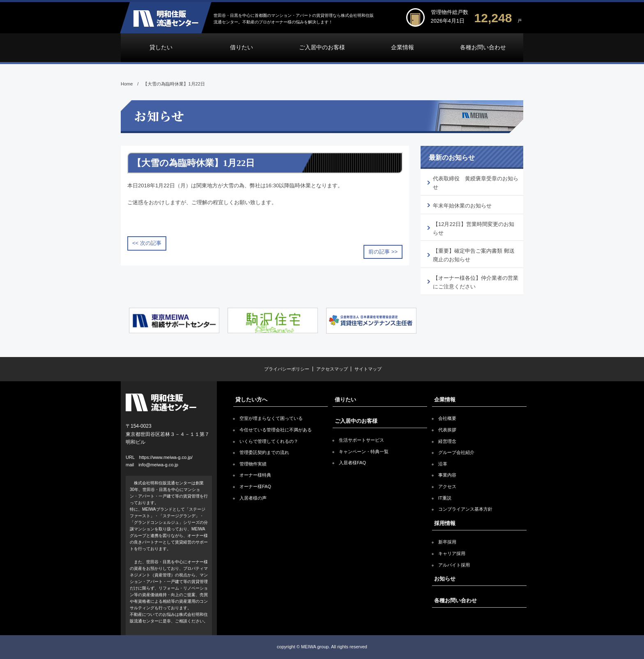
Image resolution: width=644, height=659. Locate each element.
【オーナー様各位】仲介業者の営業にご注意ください (476, 282)
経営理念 (447, 441)
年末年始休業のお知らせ (462, 206)
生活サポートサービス (361, 440)
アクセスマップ (332, 369)
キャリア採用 (452, 553)
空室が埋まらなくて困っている (271, 418)
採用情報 (445, 523)
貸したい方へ (251, 400)
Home (127, 84)
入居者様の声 (253, 498)
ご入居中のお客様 (322, 47)
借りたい (241, 47)
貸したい (161, 47)
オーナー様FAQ (255, 486)
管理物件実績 (253, 464)
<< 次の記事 (147, 243)
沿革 (443, 464)
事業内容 (447, 475)
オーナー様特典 (255, 475)
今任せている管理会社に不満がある (276, 430)
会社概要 (447, 418)
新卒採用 (447, 542)
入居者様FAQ (352, 463)
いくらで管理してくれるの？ (269, 441)
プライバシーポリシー (287, 369)
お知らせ (445, 579)
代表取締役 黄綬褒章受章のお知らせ (476, 183)
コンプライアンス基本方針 (465, 509)
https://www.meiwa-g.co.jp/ (166, 457)
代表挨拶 (447, 430)
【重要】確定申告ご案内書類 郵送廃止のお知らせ (474, 255)
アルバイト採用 (454, 565)
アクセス (447, 486)
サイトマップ (368, 369)
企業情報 (402, 47)
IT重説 (445, 498)
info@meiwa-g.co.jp (158, 465)
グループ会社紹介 (456, 452)
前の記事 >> (383, 252)
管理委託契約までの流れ (264, 452)
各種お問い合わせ (483, 47)
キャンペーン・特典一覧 (364, 452)
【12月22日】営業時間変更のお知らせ (474, 228)
